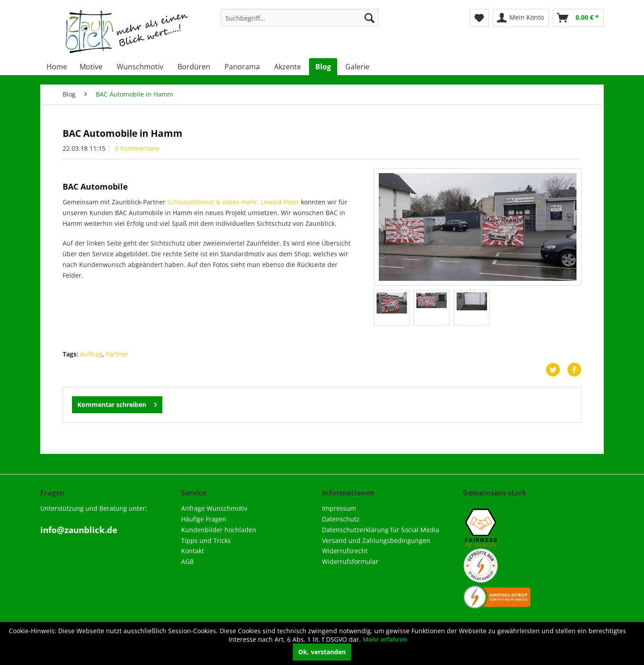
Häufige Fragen (204, 519)
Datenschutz (341, 519)
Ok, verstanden (322, 652)
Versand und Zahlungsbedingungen (376, 540)
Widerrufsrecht (345, 551)
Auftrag (91, 354)
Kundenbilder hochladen (219, 530)
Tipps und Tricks (206, 540)
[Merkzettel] (479, 18)
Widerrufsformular (350, 561)
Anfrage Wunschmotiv (214, 508)
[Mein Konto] (521, 18)
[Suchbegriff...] (300, 18)
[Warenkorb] (578, 18)
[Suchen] (369, 18)
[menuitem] (300, 18)
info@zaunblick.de (79, 530)
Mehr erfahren (385, 639)
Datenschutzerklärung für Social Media (381, 530)
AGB (187, 561)
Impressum (339, 508)
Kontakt (193, 551)
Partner (117, 354)
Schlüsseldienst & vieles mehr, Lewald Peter (233, 202)
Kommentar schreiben (117, 403)
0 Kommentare (137, 148)
